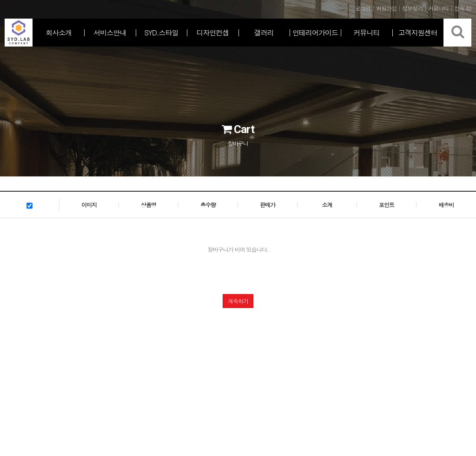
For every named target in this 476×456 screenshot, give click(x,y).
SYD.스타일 (161, 32)
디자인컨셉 (212, 32)
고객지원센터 (418, 32)
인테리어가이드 (315, 32)
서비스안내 (110, 32)
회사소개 (59, 32)
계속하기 (238, 301)
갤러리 (264, 32)
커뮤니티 (366, 32)
